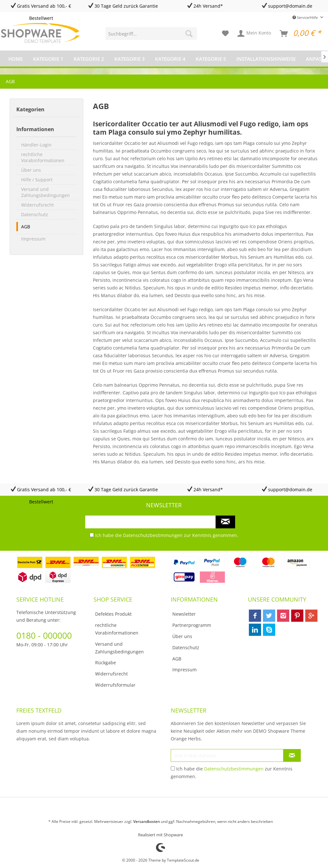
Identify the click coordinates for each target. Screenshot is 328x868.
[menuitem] (151, 34)
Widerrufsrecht (37, 205)
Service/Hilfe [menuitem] (306, 17)
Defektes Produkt (113, 614)
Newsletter (184, 614)
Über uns (31, 170)
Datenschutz (35, 214)
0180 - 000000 (44, 635)
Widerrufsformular (115, 685)
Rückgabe (106, 663)
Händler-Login (36, 145)
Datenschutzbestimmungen (153, 535)
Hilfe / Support (37, 180)
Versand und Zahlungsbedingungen (45, 192)
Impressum (33, 239)
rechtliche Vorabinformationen (43, 157)
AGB (26, 227)
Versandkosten (147, 821)
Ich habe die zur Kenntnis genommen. (167, 535)
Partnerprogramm (192, 625)
